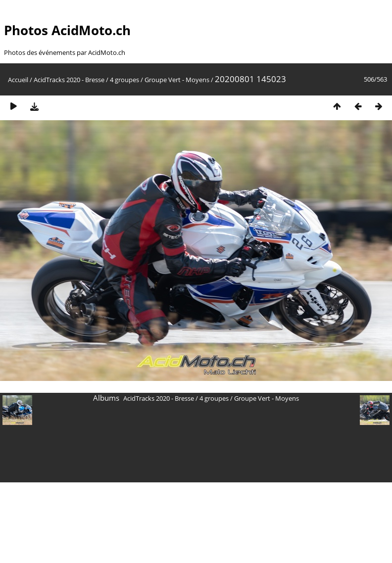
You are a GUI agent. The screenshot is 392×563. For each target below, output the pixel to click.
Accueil (18, 80)
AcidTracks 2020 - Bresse (69, 80)
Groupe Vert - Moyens (177, 80)
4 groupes (124, 80)
